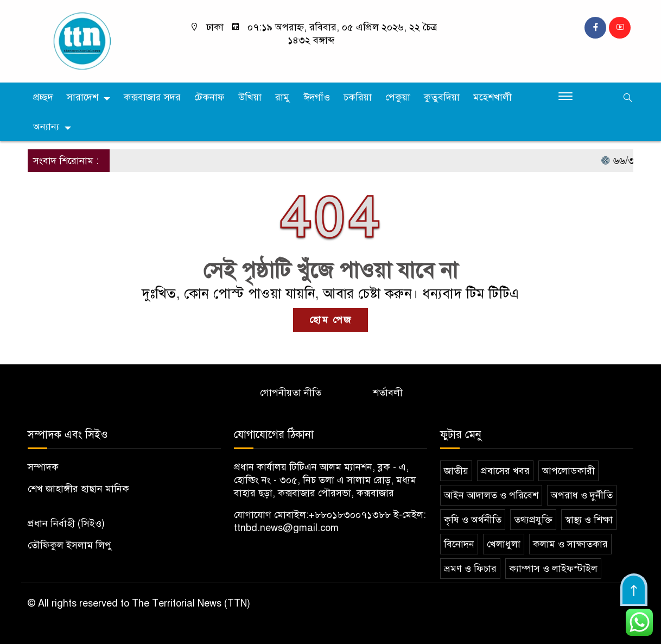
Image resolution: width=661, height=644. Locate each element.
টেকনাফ (209, 97)
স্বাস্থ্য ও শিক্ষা (589, 520)
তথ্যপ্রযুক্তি (533, 520)
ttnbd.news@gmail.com (286, 528)
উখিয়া (250, 97)
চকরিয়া (358, 97)
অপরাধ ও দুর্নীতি (582, 495)
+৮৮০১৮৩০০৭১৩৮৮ (350, 515)
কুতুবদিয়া (442, 97)
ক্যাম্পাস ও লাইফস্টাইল (553, 569)
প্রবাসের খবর (505, 471)
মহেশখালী (492, 97)
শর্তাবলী (388, 393)
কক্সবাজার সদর (152, 97)
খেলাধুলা (504, 544)
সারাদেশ (82, 97)
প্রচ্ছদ (43, 97)
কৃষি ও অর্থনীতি (473, 520)
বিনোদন (459, 544)
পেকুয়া (398, 97)
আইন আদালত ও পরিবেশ (491, 495)
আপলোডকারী (568, 471)
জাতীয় (456, 471)
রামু (282, 97)
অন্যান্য (46, 127)
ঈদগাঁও (317, 97)
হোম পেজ (330, 320)
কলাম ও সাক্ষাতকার (570, 544)
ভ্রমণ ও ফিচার (470, 569)
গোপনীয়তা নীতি (291, 393)
